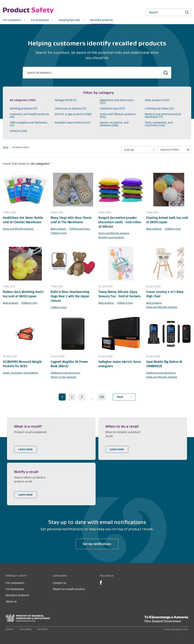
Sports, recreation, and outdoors (114, 124)
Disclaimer (26, 629)
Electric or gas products (73, 114)
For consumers (15, 583)
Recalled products (17, 595)
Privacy (10, 629)
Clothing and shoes (159, 109)
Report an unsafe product (69, 589)
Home (6, 147)
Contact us (60, 583)
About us (11, 602)
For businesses (15, 589)
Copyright (43, 629)
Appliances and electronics (117, 102)
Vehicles (18, 131)
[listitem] (51, 439)
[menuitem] (14, 20)
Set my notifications (97, 544)
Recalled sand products (72, 123)
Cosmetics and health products (29, 116)
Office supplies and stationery (29, 124)
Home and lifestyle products (118, 116)
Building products (23, 109)
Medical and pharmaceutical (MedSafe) (163, 116)
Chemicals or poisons (70, 109)
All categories (23, 100)
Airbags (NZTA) (66, 100)
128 (102, 397)
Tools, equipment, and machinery (159, 124)
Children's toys (112, 109)
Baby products (157, 100)
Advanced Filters (170, 150)
